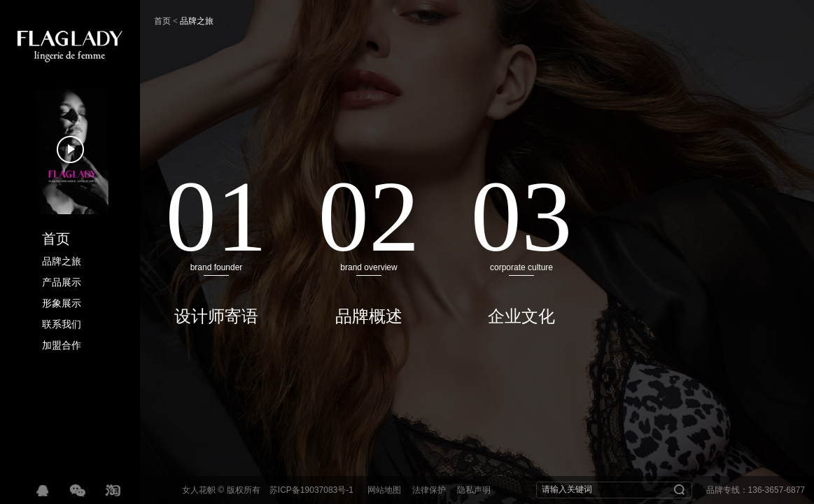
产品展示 (62, 282)
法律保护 (429, 490)
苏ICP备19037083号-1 (311, 490)
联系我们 (62, 324)
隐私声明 (474, 490)
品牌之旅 (62, 261)
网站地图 (384, 490)
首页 (56, 239)
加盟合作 (62, 345)
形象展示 (62, 303)
